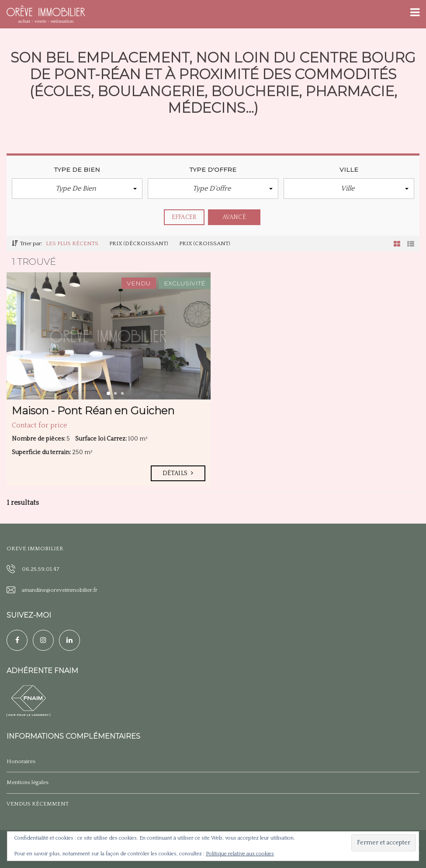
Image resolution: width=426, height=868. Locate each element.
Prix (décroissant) (139, 243)
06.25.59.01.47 (41, 569)
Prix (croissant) (205, 243)
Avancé (234, 217)
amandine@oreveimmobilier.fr (60, 590)
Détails (178, 473)
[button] (77, 188)
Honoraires (21, 761)
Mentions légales (28, 782)
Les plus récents (72, 243)
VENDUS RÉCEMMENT (38, 804)
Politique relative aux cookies (240, 854)
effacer (184, 217)
